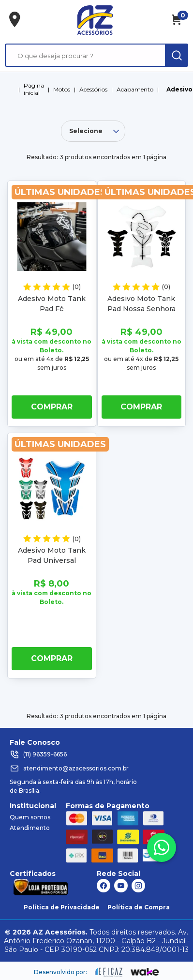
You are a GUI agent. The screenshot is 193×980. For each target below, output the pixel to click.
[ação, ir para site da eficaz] (109, 972)
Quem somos (30, 817)
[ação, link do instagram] (138, 886)
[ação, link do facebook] (104, 886)
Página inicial (34, 89)
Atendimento (30, 828)
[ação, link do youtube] (121, 886)
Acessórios (93, 89)
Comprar (52, 407)
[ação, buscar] (177, 55)
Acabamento (135, 89)
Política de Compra (139, 907)
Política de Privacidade (62, 907)
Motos (62, 89)
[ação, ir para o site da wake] (145, 972)
